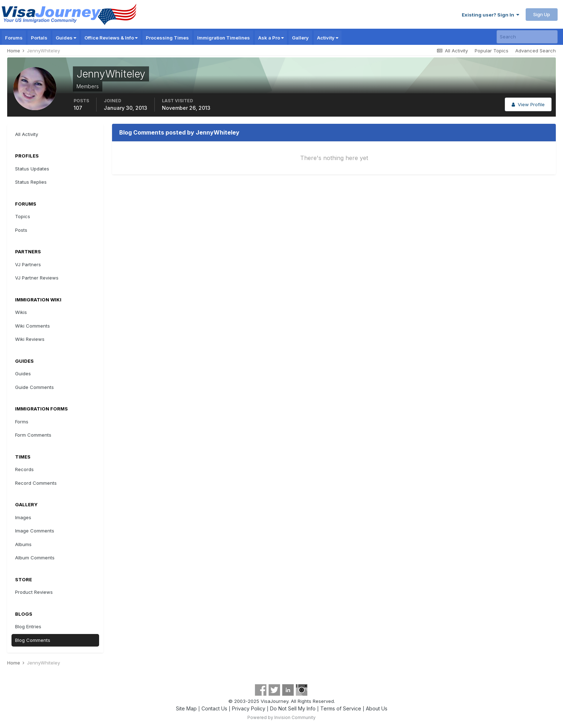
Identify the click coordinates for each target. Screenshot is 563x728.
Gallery (300, 38)
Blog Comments (33, 640)
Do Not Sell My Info (293, 708)
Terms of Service (341, 708)
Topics (23, 216)
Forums (14, 38)
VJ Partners (28, 264)
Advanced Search (536, 51)
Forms (22, 422)
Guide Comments (34, 387)
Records (24, 469)
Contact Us (214, 708)
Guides (66, 38)
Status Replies (31, 182)
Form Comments (33, 435)
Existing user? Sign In (490, 15)
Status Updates (32, 169)
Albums (23, 544)
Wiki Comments (32, 326)
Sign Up (542, 14)
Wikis (21, 312)
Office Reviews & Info (111, 38)
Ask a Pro (271, 38)
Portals (39, 38)
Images (23, 517)
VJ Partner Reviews (37, 278)
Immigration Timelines (224, 38)
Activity (328, 38)
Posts (21, 230)
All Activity (27, 134)
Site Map (186, 708)
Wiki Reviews (30, 339)
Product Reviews (34, 592)
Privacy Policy (249, 708)
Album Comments (35, 558)
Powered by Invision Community (281, 717)
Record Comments (36, 483)
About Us (377, 708)
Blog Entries (28, 626)
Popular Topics (492, 51)
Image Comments (35, 531)
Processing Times (167, 38)
